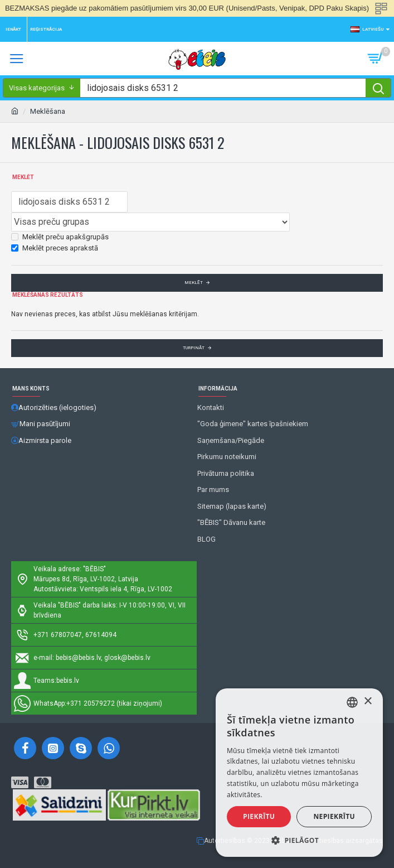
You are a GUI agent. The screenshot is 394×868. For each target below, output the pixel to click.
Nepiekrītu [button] (334, 816)
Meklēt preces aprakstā (55, 248)
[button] (299, 840)
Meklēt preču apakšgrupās (60, 237)
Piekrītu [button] (259, 816)
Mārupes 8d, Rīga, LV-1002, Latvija (86, 579)
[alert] (299, 773)
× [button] (368, 701)
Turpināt (194, 348)
